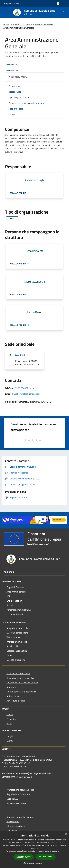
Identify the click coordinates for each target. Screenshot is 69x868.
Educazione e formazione (18, 674)
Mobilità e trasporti (16, 660)
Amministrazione (21, 24)
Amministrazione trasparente (21, 817)
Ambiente (11, 687)
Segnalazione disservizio (18, 794)
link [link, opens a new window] (62, 851)
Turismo (10, 655)
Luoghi (10, 736)
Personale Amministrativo (19, 610)
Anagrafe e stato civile (17, 628)
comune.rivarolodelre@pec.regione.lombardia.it (30, 773)
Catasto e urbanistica (17, 651)
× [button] (66, 834)
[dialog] (34, 850)
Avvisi (9, 724)
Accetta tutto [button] (24, 857)
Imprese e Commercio (17, 642)
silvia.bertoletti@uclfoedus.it (26, 394)
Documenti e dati (15, 614)
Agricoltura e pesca (16, 701)
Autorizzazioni (13, 696)
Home (6, 24)
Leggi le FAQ (12, 799)
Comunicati (12, 719)
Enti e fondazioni (15, 601)
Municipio (21, 355)
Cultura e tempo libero (17, 633)
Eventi (10, 741)
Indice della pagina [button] (18, 77)
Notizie (10, 714)
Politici (10, 605)
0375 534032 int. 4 (24, 388)
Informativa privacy (16, 826)
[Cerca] (63, 12)
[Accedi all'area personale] (58, 4)
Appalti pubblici (14, 646)
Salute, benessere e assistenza (21, 692)
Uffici (9, 596)
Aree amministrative (43, 24)
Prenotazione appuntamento (20, 790)
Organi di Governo (15, 587)
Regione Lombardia (13, 3)
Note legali (12, 831)
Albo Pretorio (13, 821)
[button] (34, 863)
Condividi (12, 65)
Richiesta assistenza (16, 803)
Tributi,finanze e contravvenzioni (22, 683)
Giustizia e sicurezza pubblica (20, 678)
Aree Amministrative (16, 592)
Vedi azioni (12, 71)
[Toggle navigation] (6, 12)
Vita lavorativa (13, 637)
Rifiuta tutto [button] (46, 857)
